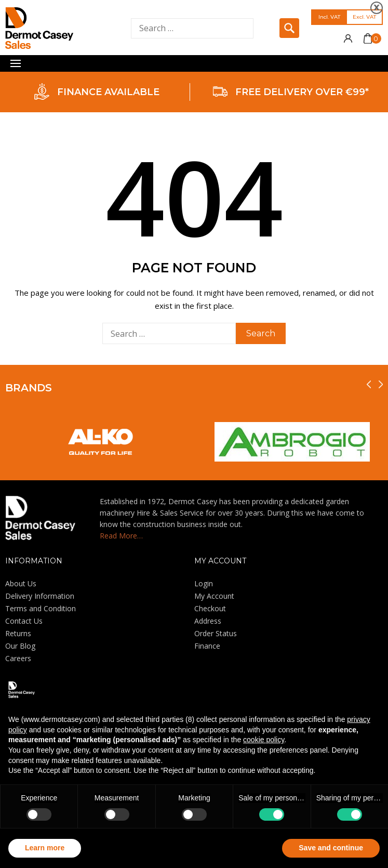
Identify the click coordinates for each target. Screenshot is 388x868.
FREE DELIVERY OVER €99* (302, 92)
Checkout (210, 608)
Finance (207, 646)
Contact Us (24, 621)
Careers (18, 658)
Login (204, 583)
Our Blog (20, 646)
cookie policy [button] (264, 740)
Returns (18, 633)
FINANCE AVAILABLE (108, 92)
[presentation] (369, 384)
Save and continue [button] (331, 848)
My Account (214, 596)
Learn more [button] (45, 848)
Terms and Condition (41, 608)
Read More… (121, 536)
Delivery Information (40, 596)
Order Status (216, 633)
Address (208, 621)
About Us (21, 583)
